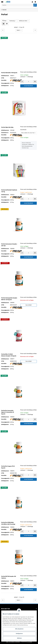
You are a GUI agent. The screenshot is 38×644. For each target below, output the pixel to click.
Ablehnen (19, 638)
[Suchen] (17, 5)
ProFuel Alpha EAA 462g (7, 127)
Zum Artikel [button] (29, 305)
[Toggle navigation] (2, 2)
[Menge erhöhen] (35, 82)
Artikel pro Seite (23, 21)
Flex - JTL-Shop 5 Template (13, 642)
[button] (32, 2)
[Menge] (29, 82)
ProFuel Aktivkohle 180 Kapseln (9, 73)
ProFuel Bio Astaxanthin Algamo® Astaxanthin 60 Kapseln (8, 412)
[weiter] (35, 30)
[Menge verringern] (22, 82)
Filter (4, 21)
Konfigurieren (19, 634)
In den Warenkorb (29, 86)
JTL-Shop (30, 642)
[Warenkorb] (35, 2)
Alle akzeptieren (19, 629)
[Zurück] (3, 30)
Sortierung (12, 21)
